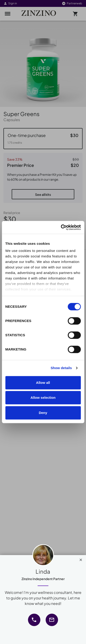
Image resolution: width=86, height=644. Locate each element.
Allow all (43, 383)
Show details (61, 368)
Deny (43, 413)
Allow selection (43, 398)
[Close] (81, 559)
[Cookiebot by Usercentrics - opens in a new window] (61, 227)
